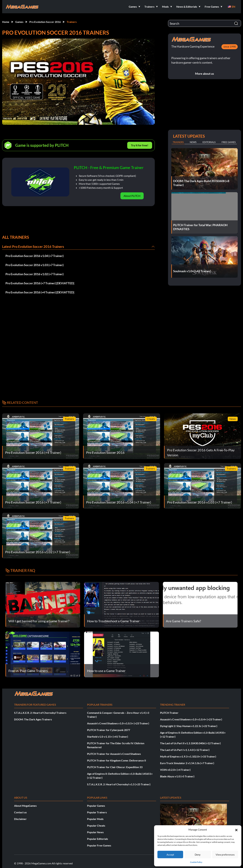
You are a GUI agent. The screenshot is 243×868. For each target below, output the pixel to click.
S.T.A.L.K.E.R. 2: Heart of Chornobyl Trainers (40, 713)
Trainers (72, 22)
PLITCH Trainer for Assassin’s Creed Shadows (114, 754)
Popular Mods (95, 819)
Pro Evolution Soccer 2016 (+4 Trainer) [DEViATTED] (40, 292)
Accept (170, 855)
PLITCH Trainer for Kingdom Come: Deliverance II (117, 760)
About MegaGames (25, 806)
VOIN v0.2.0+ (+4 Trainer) (175, 770)
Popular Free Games (99, 845)
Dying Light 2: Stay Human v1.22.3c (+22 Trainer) (189, 726)
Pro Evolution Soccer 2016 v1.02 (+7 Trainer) (35, 274)
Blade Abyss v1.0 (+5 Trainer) (177, 776)
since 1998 (230, 46)
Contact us (20, 812)
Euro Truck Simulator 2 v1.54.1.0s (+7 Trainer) (187, 763)
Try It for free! (140, 145)
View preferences (225, 855)
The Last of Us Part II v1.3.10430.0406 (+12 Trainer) (190, 743)
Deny (198, 855)
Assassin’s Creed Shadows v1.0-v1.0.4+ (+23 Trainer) (191, 719)
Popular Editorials (98, 839)
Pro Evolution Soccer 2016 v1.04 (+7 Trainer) (35, 256)
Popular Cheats (96, 826)
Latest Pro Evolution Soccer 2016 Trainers (33, 247)
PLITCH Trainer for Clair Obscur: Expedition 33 (115, 767)
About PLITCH (132, 196)
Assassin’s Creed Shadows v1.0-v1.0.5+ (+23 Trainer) (118, 723)
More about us (205, 74)
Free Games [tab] (229, 142)
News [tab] (193, 142)
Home (6, 22)
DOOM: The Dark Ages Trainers (33, 719)
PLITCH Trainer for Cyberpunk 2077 (109, 730)
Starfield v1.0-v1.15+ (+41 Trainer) (108, 737)
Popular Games (96, 806)
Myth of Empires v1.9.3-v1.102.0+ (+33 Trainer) (188, 756)
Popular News (95, 832)
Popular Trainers (97, 812)
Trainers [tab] (178, 142)
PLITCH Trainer (169, 713)
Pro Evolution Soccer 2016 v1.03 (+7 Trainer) (35, 265)
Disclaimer (20, 819)
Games (19, 22)
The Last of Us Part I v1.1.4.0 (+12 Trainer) (185, 750)
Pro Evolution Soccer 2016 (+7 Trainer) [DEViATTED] (40, 283)
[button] (236, 830)
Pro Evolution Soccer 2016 (45, 22)
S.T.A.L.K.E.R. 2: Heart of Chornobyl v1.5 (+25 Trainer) (119, 784)
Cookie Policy (196, 862)
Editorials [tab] (209, 142)
